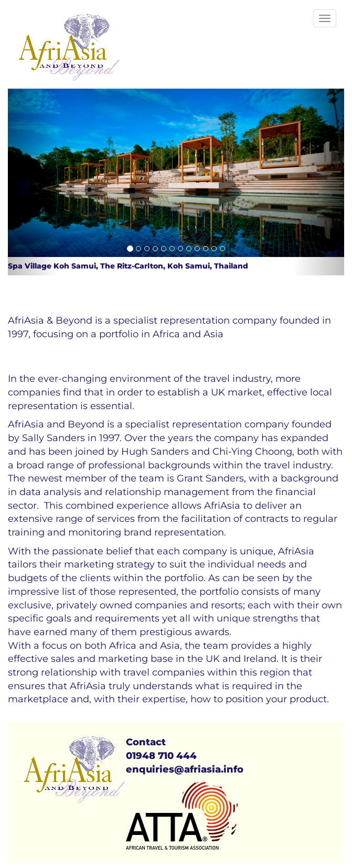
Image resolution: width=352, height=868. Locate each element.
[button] (33, 182)
